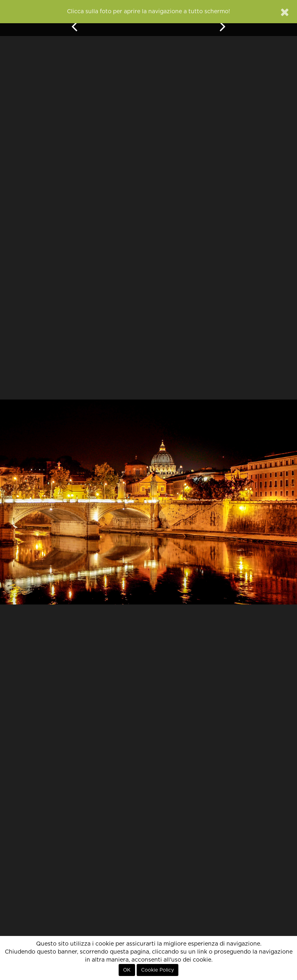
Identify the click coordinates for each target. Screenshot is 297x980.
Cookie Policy (158, 970)
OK (127, 970)
